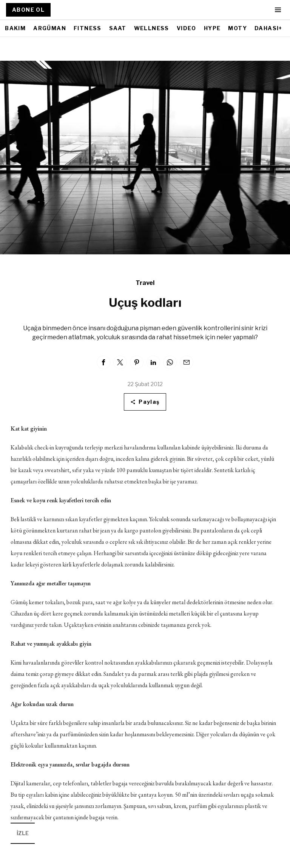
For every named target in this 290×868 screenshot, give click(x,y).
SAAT (118, 28)
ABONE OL (28, 10)
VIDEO (187, 28)
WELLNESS (152, 28)
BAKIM (15, 28)
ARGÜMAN (50, 28)
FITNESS (88, 28)
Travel (145, 283)
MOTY (238, 28)
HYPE (212, 28)
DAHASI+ (268, 28)
